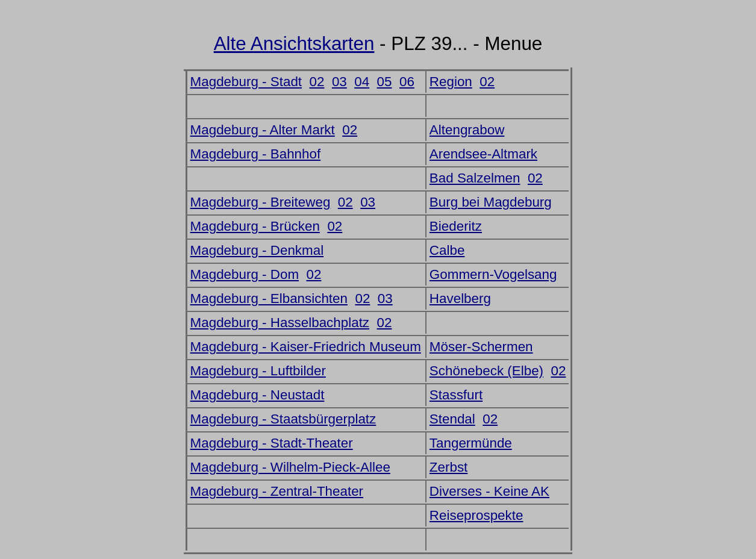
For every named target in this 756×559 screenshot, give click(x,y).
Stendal (452, 419)
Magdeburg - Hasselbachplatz (280, 323)
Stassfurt (456, 395)
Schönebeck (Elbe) (486, 371)
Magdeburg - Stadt (246, 82)
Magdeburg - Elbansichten (269, 298)
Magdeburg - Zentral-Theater (277, 491)
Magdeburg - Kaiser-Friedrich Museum (306, 347)
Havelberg (460, 298)
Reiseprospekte (476, 515)
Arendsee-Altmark (483, 154)
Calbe (447, 250)
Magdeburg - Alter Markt (263, 130)
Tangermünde (471, 443)
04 (362, 82)
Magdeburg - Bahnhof (256, 154)
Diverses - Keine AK (489, 491)
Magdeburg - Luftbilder (258, 371)
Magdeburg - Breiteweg (261, 202)
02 (317, 82)
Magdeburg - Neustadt (258, 395)
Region (451, 82)
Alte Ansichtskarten (294, 44)
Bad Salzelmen (475, 178)
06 (407, 82)
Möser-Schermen (481, 347)
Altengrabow (467, 130)
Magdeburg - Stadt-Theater (272, 443)
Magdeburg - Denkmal (257, 250)
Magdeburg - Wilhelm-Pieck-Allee (290, 467)
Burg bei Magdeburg (491, 202)
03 (339, 82)
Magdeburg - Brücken (255, 226)
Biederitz (456, 226)
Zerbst (448, 467)
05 (385, 82)
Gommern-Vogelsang (493, 274)
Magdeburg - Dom (245, 274)
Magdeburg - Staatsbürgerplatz (283, 419)
